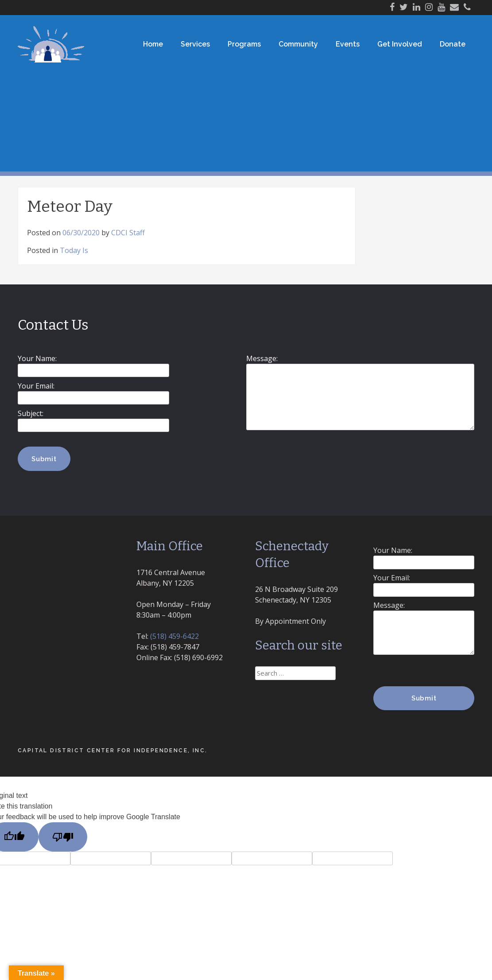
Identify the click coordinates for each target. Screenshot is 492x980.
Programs (244, 44)
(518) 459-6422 (174, 636)
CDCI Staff (128, 233)
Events (348, 44)
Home (153, 44)
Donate (453, 44)
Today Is (74, 250)
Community (298, 44)
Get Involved (400, 44)
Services (195, 44)
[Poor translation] (63, 837)
